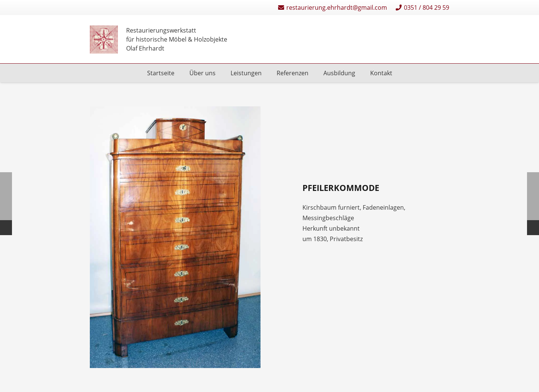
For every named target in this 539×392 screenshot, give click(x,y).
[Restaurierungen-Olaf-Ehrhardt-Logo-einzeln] (104, 39)
